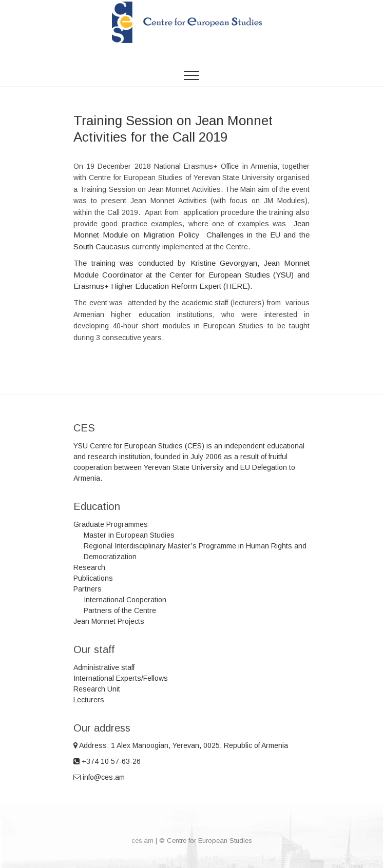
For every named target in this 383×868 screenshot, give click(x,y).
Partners (88, 589)
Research (89, 567)
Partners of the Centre (120, 610)
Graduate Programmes (111, 524)
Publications (93, 578)
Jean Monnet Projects (109, 621)
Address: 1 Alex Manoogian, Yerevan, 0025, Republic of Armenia (181, 745)
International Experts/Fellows (121, 678)
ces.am (142, 841)
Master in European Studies (129, 535)
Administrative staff (104, 667)
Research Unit (97, 689)
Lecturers (89, 700)
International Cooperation (125, 600)
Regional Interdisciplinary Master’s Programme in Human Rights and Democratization (195, 551)
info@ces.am (99, 777)
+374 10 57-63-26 (107, 761)
